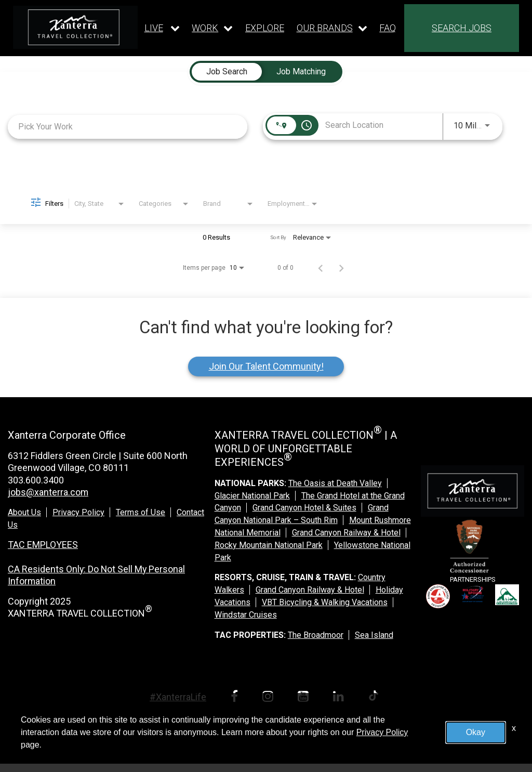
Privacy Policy (78, 512)
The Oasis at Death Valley (335, 483)
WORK (205, 28)
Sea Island (374, 635)
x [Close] (514, 728)
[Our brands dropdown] (332, 28)
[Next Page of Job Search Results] (341, 268)
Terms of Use (141, 512)
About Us (24, 512)
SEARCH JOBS (462, 28)
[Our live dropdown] (162, 28)
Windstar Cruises (246, 615)
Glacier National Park (252, 496)
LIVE (154, 28)
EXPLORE (265, 28)
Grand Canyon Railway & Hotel (346, 533)
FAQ (388, 28)
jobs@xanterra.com (48, 492)
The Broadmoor (316, 635)
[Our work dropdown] (212, 28)
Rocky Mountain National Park (269, 545)
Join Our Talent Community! (266, 366)
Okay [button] (476, 732)
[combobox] (128, 127)
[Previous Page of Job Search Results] (321, 268)
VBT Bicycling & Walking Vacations (325, 602)
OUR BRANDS (325, 28)
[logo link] (75, 27)
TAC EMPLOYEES (43, 545)
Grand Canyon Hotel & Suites (304, 508)
